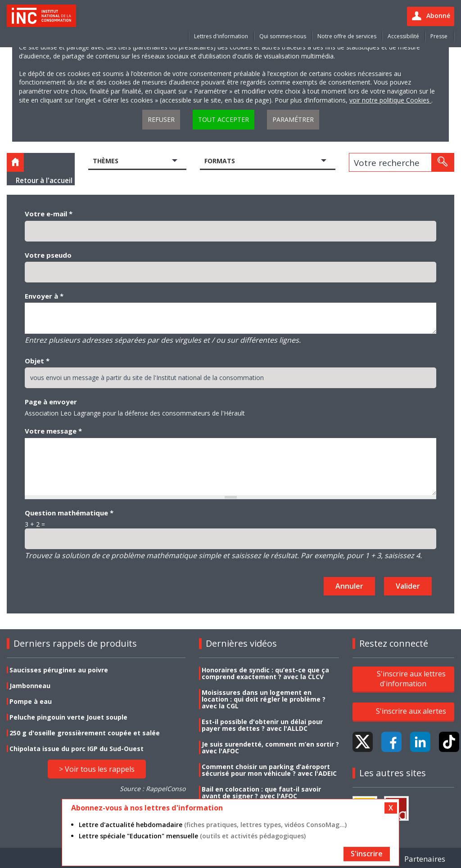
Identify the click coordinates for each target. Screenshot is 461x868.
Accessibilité (403, 36)
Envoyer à (44, 296)
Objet (37, 361)
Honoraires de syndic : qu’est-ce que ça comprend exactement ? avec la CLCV (265, 673)
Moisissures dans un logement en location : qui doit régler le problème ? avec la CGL (264, 699)
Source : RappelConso (153, 789)
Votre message (53, 431)
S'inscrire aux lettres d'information (411, 679)
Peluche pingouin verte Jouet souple (68, 717)
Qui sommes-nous (283, 36)
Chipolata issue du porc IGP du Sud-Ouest (77, 749)
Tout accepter (224, 119)
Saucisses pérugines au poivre (59, 670)
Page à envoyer (51, 402)
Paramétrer (293, 119)
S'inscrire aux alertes (411, 711)
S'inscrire (367, 854)
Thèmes (106, 161)
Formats (220, 161)
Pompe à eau (31, 701)
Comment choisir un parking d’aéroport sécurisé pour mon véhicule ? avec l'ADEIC (269, 770)
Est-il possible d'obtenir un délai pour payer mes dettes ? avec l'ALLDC (262, 725)
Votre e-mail (49, 214)
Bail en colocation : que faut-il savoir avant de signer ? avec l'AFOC (261, 792)
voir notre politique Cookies (390, 100)
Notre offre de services (347, 36)
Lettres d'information (221, 36)
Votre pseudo (48, 255)
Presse (439, 36)
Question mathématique (69, 513)
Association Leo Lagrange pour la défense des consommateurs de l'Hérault (135, 413)
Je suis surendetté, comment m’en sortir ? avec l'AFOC (270, 747)
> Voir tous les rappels (97, 769)
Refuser (161, 119)
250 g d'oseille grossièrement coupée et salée (85, 733)
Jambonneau (30, 686)
